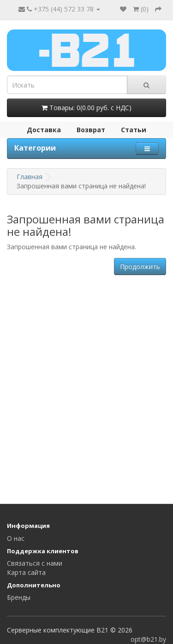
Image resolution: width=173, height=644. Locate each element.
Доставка (44, 130)
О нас (16, 538)
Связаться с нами (35, 563)
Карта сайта (26, 572)
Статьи (134, 130)
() (141, 9)
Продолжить (140, 266)
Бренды (19, 597)
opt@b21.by (148, 639)
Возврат (91, 130)
